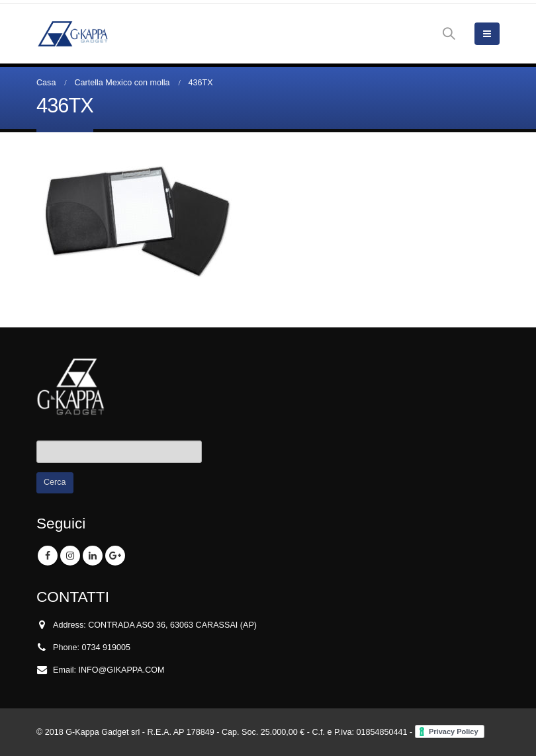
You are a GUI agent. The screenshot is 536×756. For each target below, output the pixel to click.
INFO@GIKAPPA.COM (122, 670)
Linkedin (93, 556)
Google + (115, 556)
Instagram (70, 556)
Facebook (48, 556)
